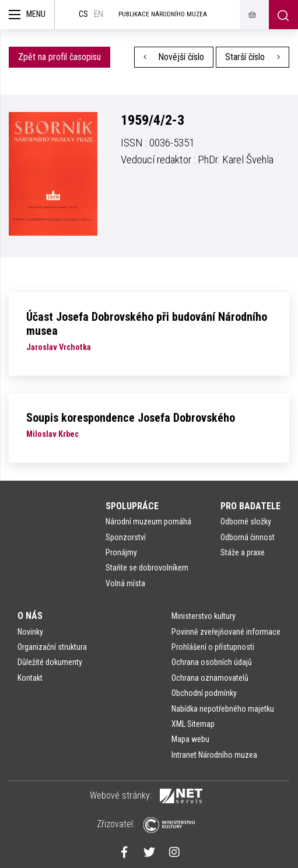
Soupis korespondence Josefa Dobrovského (131, 418)
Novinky (30, 632)
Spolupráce (132, 506)
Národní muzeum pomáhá (148, 521)
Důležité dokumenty (50, 662)
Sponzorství (126, 537)
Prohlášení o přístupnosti (213, 647)
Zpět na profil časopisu (59, 57)
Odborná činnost (248, 537)
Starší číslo (253, 57)
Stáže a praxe (243, 552)
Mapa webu (190, 739)
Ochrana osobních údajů (212, 662)
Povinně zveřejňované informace (226, 632)
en (99, 14)
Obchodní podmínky (204, 693)
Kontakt (30, 678)
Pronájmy (121, 552)
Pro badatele (250, 506)
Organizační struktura (52, 647)
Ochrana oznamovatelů (210, 678)
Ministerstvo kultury (204, 616)
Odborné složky (246, 521)
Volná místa (125, 583)
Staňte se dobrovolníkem (147, 568)
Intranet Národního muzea (214, 755)
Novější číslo (174, 57)
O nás (30, 616)
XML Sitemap (193, 724)
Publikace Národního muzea (163, 14)
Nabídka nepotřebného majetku (223, 709)
